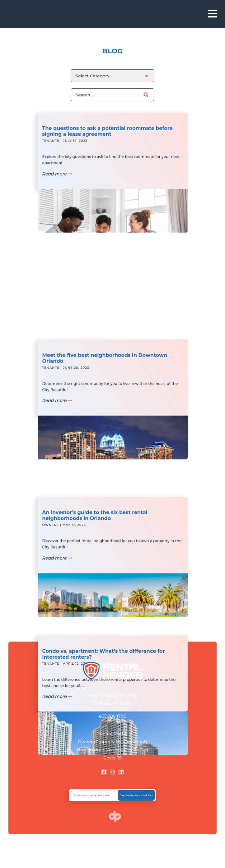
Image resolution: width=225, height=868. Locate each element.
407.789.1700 (113, 716)
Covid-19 (112, 758)
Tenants (51, 145)
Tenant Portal (113, 734)
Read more (57, 179)
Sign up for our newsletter (136, 795)
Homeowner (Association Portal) (113, 750)
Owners (51, 533)
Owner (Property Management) (112, 742)
